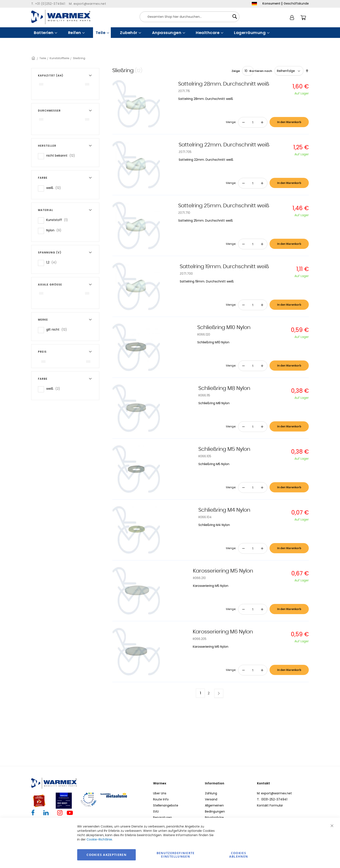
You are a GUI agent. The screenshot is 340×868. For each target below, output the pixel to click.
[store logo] (61, 17)
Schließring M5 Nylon (224, 449)
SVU (156, 811)
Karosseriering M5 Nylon (223, 571)
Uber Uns (160, 793)
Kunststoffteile (60, 58)
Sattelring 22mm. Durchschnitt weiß (224, 145)
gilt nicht (58, 329)
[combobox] (190, 17)
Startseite (34, 58)
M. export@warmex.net (274, 793)
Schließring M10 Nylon (224, 328)
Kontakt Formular (270, 805)
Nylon (55, 230)
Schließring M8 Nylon (224, 388)
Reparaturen (163, 818)
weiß (55, 188)
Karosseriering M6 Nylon (223, 632)
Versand (211, 799)
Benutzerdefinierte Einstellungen (176, 855)
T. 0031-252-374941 (272, 799)
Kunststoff (58, 220)
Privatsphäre (214, 818)
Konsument (271, 3)
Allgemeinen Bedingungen (215, 808)
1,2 (53, 262)
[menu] (170, 33)
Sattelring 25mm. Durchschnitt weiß (224, 206)
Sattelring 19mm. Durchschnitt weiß (224, 267)
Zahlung (211, 793)
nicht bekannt (62, 155)
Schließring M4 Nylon (224, 510)
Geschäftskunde (296, 3)
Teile (43, 58)
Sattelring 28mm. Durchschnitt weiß (224, 84)
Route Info (161, 799)
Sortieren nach (261, 71)
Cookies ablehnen (239, 855)
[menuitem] (45, 33)
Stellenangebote (166, 805)
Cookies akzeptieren (106, 855)
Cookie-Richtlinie (99, 839)
